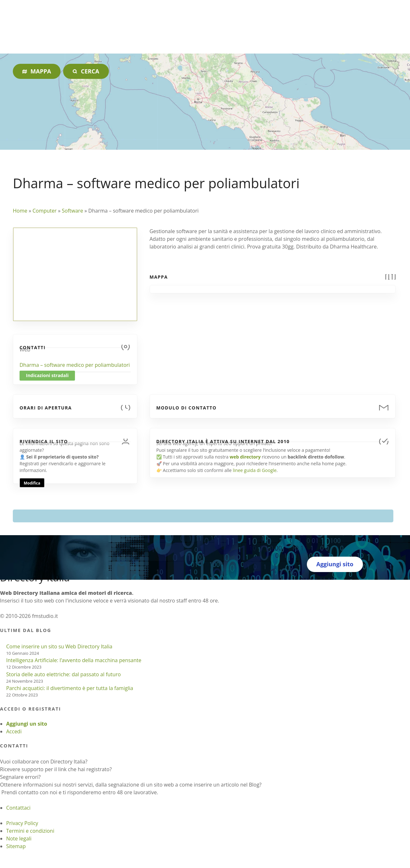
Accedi (14, 731)
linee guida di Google (255, 470)
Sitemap (16, 846)
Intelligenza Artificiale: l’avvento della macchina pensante (74, 660)
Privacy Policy (22, 823)
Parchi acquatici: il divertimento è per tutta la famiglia (70, 688)
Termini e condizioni (30, 831)
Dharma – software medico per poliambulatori (75, 365)
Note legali (19, 839)
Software (72, 211)
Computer (44, 211)
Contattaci (18, 808)
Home (20, 211)
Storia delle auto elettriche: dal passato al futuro (63, 674)
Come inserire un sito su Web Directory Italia (59, 646)
